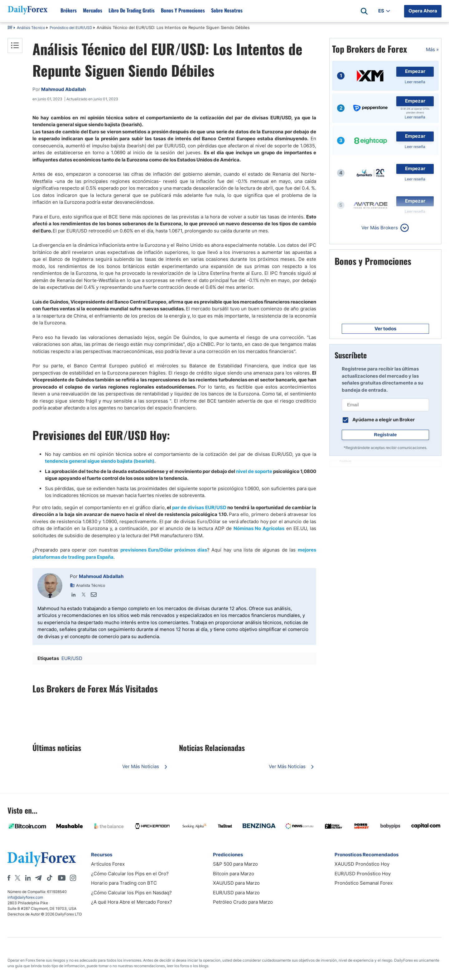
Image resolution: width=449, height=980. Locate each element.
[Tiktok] (50, 878)
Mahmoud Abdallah (101, 576)
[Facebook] (9, 878)
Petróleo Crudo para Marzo (243, 902)
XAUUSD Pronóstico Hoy (362, 864)
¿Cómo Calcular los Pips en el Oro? (130, 874)
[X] (17, 878)
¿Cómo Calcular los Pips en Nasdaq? (131, 893)
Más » (432, 49)
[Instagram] (73, 878)
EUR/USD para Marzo (236, 893)
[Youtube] (62, 878)
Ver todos (385, 329)
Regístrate (385, 435)
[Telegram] (38, 878)
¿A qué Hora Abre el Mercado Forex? (132, 902)
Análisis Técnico (31, 28)
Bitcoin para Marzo (234, 874)
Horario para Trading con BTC (124, 883)
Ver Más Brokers (380, 228)
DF (10, 28)
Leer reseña (415, 82)
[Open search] (364, 11)
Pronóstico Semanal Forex (364, 883)
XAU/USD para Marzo (236, 883)
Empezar (415, 71)
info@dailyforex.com (25, 897)
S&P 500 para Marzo (235, 864)
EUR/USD (72, 658)
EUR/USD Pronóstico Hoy (363, 874)
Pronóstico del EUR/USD (71, 28)
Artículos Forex (108, 864)
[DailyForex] (42, 859)
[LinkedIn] (28, 878)
